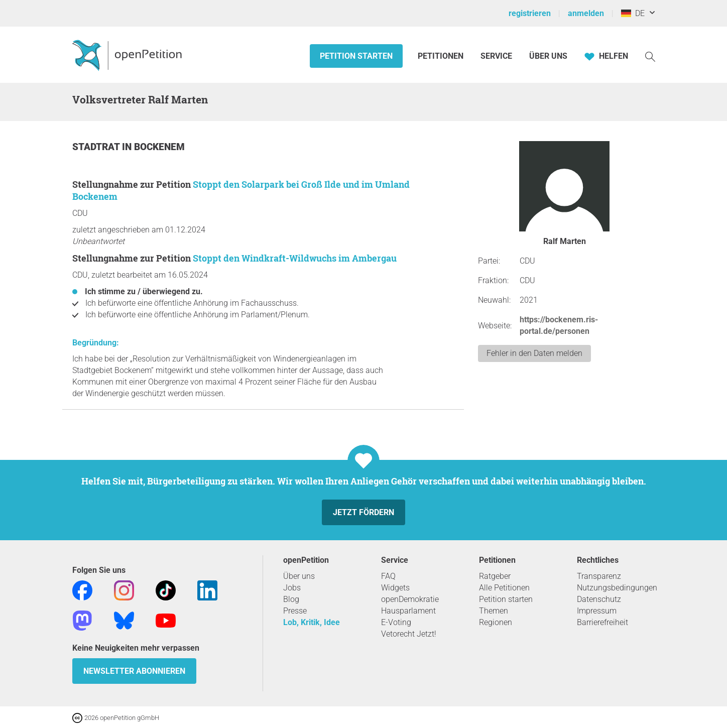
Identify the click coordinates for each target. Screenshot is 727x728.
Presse (295, 611)
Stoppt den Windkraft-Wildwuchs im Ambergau (295, 258)
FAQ (388, 576)
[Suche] (650, 56)
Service (496, 56)
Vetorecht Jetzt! (409, 634)
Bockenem (159, 147)
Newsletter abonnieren (134, 671)
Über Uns (548, 56)
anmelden (586, 13)
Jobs (292, 588)
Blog (291, 599)
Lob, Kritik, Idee (312, 622)
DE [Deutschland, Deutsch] (633, 13)
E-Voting (396, 622)
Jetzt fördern (363, 512)
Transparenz (599, 576)
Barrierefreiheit (602, 622)
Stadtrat (97, 147)
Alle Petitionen (504, 588)
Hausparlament (408, 611)
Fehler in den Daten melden (534, 353)
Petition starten (356, 56)
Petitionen (442, 56)
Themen (494, 611)
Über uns (299, 576)
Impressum (597, 611)
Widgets (395, 588)
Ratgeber (495, 576)
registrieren (530, 13)
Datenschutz (599, 599)
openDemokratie (410, 599)
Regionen (496, 622)
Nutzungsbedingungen (617, 588)
